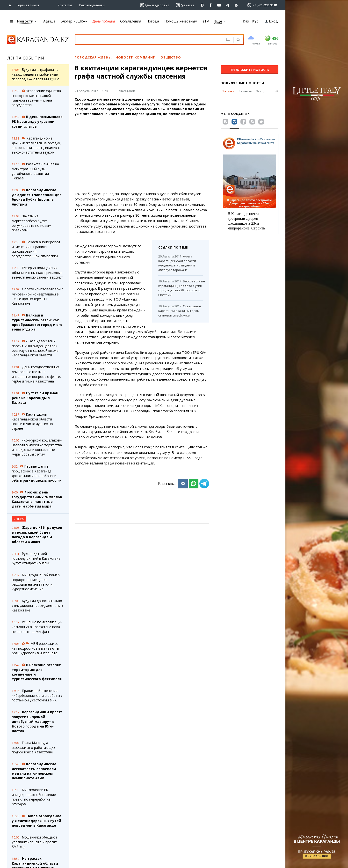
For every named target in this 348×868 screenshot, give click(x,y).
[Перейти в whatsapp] (261, 5)
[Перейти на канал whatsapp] (236, 5)
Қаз (246, 21)
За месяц (245, 91)
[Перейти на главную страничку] (11, 5)
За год (261, 91)
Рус (255, 21)
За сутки (228, 91)
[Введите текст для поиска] (145, 39)
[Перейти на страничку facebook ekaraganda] (211, 5)
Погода (153, 21)
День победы (104, 21)
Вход (271, 21)
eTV (206, 21)
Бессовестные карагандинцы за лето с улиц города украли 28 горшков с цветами (181, 288)
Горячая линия (28, 5)
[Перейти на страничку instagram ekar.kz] (185, 5)
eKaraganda (127, 91)
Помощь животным (181, 21)
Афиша (49, 21)
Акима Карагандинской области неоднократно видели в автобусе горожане (177, 263)
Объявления (131, 21)
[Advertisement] (142, 154)
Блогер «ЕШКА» (74, 21)
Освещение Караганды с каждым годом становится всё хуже (180, 311)
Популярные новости (242, 83)
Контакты (65, 5)
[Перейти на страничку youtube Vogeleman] (219, 5)
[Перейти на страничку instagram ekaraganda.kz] (155, 5)
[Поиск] (238, 40)
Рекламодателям (92, 5)
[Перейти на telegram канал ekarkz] (228, 5)
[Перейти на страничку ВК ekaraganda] (202, 5)
